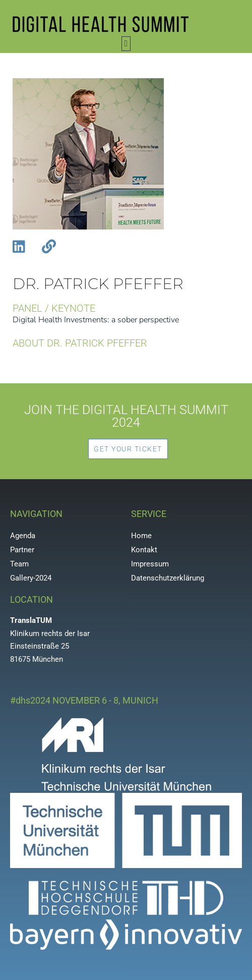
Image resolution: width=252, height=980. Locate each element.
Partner (22, 550)
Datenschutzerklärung (168, 578)
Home (141, 536)
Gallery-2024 (31, 578)
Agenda (23, 536)
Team (19, 564)
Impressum (150, 564)
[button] (126, 44)
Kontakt (144, 550)
